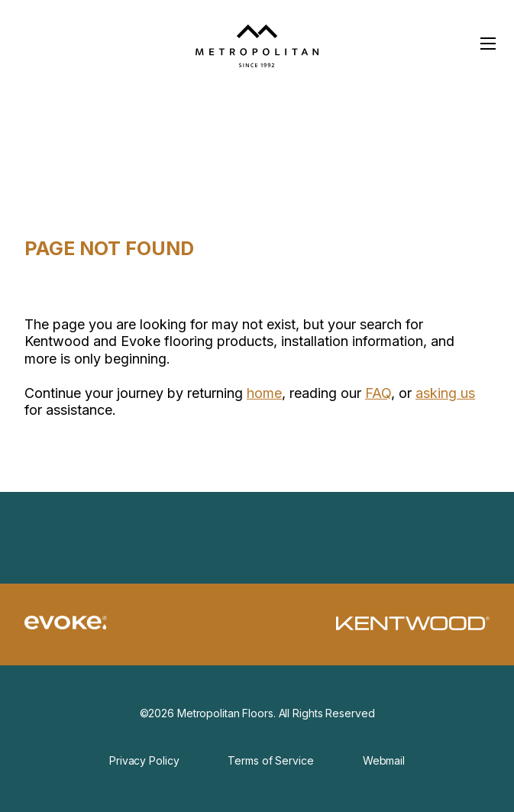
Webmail (384, 760)
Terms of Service (270, 760)
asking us (445, 393)
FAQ (378, 393)
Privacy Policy (144, 760)
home (264, 393)
